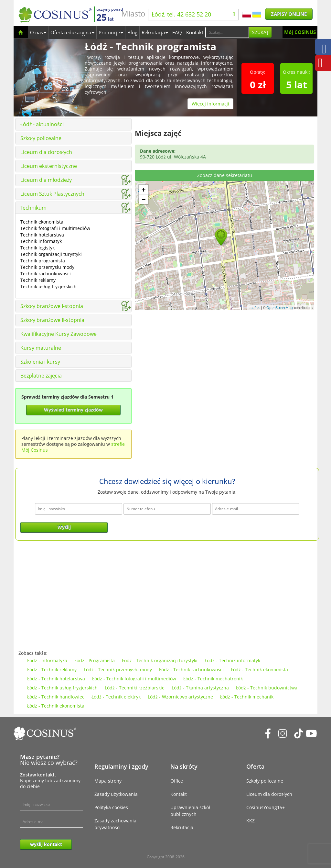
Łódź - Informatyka (47, 660)
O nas (38, 32)
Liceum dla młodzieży (46, 180)
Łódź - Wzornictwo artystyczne (180, 697)
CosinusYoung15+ (266, 807)
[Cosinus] (55, 15)
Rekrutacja (155, 32)
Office (177, 781)
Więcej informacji (210, 104)
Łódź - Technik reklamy (52, 670)
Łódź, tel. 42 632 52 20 (193, 14)
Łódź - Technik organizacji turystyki (160, 660)
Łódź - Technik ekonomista (259, 670)
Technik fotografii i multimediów (55, 228)
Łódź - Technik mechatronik (213, 679)
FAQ (177, 32)
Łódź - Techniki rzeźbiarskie (135, 688)
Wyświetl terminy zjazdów (73, 410)
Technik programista (43, 261)
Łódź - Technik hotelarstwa (56, 679)
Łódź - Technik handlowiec (56, 697)
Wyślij (64, 527)
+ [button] (144, 190)
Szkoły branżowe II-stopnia (52, 320)
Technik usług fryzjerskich (48, 286)
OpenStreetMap (280, 308)
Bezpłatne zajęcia (41, 376)
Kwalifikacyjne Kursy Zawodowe (59, 334)
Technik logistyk (37, 248)
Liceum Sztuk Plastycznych (52, 194)
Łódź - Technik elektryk (116, 697)
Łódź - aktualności (42, 124)
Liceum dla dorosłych (46, 152)
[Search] (227, 32)
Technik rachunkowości (46, 274)
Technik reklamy (38, 280)
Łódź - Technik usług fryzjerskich (62, 688)
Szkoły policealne (41, 138)
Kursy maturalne (41, 348)
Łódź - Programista (95, 660)
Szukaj (260, 32)
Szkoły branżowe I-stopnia (52, 306)
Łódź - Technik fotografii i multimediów (134, 679)
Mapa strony (108, 781)
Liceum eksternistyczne (49, 166)
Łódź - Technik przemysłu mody (118, 670)
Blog (132, 32)
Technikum (33, 208)
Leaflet (254, 308)
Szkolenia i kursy (40, 362)
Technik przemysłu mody (47, 267)
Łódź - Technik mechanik (247, 697)
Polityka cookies (111, 807)
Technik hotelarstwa (42, 235)
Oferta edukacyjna (72, 32)
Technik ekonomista (42, 222)
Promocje (111, 32)
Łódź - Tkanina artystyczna (200, 688)
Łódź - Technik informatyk (232, 660)
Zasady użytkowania (116, 794)
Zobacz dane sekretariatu (225, 175)
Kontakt (195, 32)
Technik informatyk (41, 241)
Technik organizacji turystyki (51, 254)
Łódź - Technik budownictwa (267, 688)
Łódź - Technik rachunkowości (191, 670)
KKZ (251, 821)
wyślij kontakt (46, 844)
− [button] (144, 199)
